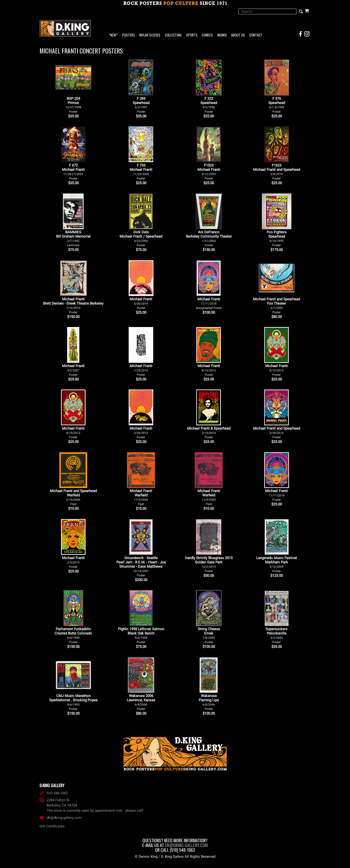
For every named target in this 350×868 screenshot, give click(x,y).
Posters (129, 35)
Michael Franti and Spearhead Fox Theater (276, 305)
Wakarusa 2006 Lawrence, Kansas (141, 702)
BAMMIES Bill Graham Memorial (73, 238)
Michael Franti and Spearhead (276, 433)
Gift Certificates (52, 826)
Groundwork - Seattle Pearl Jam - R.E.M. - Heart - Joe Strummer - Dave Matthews (141, 566)
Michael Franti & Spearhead (209, 433)
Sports (192, 35)
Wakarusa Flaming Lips (209, 702)
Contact (256, 35)
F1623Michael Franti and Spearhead (276, 172)
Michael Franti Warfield (141, 497)
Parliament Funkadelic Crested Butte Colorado (73, 635)
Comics (207, 35)
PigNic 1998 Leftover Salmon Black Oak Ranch (141, 635)
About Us (238, 35)
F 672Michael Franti (73, 172)
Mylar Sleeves (150, 35)
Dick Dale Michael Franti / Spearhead (141, 238)
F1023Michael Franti (209, 172)
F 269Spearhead (141, 105)
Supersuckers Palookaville (276, 635)
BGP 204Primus (73, 105)
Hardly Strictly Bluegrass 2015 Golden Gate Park (209, 564)
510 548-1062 (54, 793)
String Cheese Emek (209, 635)
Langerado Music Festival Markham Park (276, 564)
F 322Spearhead (209, 105)
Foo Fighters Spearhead (277, 238)
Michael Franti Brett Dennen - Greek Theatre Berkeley (73, 305)
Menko (222, 35)
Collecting (173, 35)
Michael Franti (141, 303)
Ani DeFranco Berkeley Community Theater (209, 238)
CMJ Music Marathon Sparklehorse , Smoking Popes (73, 702)
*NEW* (113, 35)
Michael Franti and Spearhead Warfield (73, 497)
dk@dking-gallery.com (61, 818)
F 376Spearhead (277, 105)
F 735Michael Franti (141, 172)
